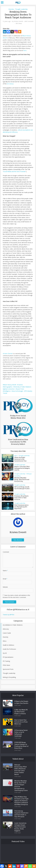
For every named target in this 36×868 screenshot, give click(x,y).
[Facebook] (8, 32)
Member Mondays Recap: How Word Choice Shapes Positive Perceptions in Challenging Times (21, 784)
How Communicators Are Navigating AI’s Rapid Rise (22, 504)
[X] (12, 32)
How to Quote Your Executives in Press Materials (21, 720)
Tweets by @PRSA (8, 613)
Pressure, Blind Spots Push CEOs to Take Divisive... (22, 495)
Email (5, 577)
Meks (23, 863)
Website (5, 585)
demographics (8, 387)
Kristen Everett (18, 21)
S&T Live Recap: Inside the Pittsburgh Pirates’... (22, 486)
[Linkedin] (5, 32)
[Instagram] (16, 32)
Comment (6, 550)
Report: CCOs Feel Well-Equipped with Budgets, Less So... (22, 468)
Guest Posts (20, 389)
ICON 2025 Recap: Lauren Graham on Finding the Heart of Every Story (21, 743)
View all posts (18, 538)
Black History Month (10, 385)
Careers (20, 385)
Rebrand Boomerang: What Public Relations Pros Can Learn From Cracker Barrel (21, 768)
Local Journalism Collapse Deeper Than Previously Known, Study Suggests (20, 825)
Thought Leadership (21, 9)
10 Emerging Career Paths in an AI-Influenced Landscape (21, 731)
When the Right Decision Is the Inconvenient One (22, 458)
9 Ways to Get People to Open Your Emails (21, 700)
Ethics (16, 456)
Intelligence (7, 391)
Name (5, 569)
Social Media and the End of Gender (14, 172)
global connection (9, 389)
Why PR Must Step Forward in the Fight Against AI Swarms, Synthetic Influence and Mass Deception (21, 799)
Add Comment (29, 21)
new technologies (18, 391)
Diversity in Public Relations (23, 387)
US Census (10, 84)
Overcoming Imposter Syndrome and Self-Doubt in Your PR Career (21, 812)
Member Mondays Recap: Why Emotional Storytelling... (22, 479)
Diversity (11, 9)
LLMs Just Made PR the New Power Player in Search (21, 710)
